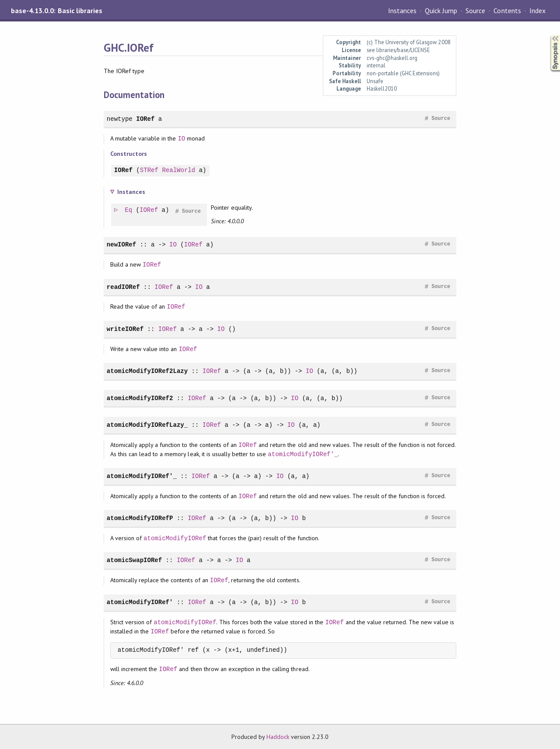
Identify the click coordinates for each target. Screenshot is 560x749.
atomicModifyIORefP (140, 518)
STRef (149, 171)
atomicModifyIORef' (140, 602)
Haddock (278, 737)
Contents (507, 11)
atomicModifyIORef (175, 538)
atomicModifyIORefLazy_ (147, 425)
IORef (145, 119)
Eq (129, 210)
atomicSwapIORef (134, 560)
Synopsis (548, 35)
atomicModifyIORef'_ (303, 454)
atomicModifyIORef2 (140, 398)
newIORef (121, 244)
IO (181, 139)
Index (537, 11)
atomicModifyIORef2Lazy (147, 371)
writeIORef (125, 329)
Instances (402, 11)
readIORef (123, 287)
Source (475, 11)
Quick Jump (441, 11)
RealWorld (178, 171)
